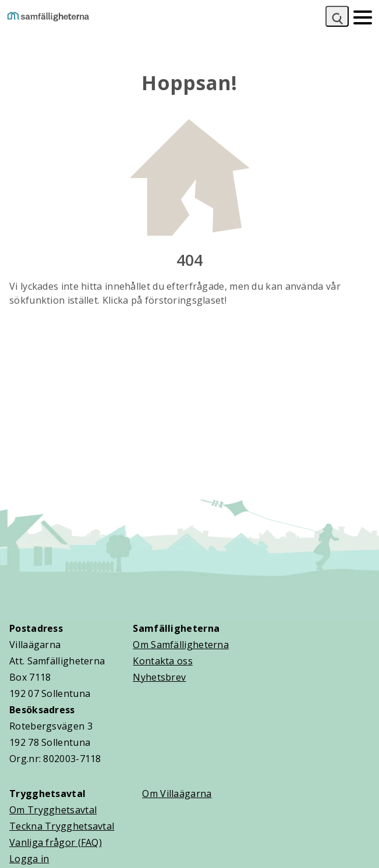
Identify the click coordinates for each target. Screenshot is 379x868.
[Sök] (337, 16)
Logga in (29, 859)
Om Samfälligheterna (181, 645)
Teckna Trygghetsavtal (62, 826)
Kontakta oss (163, 661)
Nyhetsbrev (159, 677)
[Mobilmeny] (363, 16)
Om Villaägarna (177, 794)
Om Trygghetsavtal (53, 810)
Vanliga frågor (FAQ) (56, 842)
